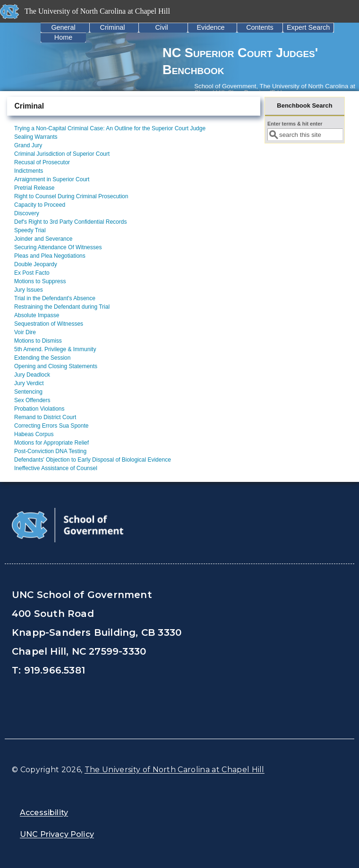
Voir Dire (25, 332)
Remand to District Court (45, 417)
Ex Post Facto (32, 273)
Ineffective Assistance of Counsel (56, 468)
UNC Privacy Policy (57, 834)
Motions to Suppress (40, 281)
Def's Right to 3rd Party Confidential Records (70, 222)
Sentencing (28, 392)
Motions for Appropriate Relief (51, 443)
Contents (260, 27)
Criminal (113, 27)
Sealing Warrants (36, 137)
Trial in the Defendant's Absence (55, 298)
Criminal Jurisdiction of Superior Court (62, 154)
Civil (161, 27)
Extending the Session (42, 358)
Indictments (29, 171)
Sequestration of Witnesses (49, 324)
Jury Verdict (29, 383)
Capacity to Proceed (40, 205)
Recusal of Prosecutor (42, 162)
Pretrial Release (34, 188)
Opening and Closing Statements (56, 366)
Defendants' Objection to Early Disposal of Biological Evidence (93, 460)
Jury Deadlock (32, 375)
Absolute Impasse (37, 315)
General (63, 27)
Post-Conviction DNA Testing (50, 451)
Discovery (27, 213)
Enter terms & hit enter (295, 124)
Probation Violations (39, 409)
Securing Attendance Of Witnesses (58, 247)
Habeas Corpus (34, 434)
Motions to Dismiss (38, 341)
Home (63, 37)
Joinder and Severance (43, 239)
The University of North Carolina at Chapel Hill (175, 770)
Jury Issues (29, 290)
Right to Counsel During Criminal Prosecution (71, 196)
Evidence (210, 27)
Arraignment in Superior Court (52, 179)
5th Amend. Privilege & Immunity (55, 349)
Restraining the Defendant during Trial (62, 307)
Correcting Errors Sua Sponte (51, 426)
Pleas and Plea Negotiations (50, 256)
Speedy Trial (30, 230)
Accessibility (44, 813)
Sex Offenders (32, 400)
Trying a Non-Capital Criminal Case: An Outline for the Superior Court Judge (110, 128)
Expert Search (308, 27)
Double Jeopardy (36, 264)
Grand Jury (28, 145)
